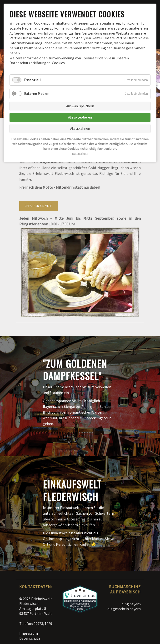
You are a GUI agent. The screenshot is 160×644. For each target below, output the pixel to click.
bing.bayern (131, 604)
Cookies (58, 63)
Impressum (29, 633)
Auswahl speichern (80, 106)
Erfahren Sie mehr (39, 206)
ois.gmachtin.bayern (124, 609)
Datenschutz (30, 638)
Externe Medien (37, 93)
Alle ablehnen (80, 128)
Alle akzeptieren (80, 117)
